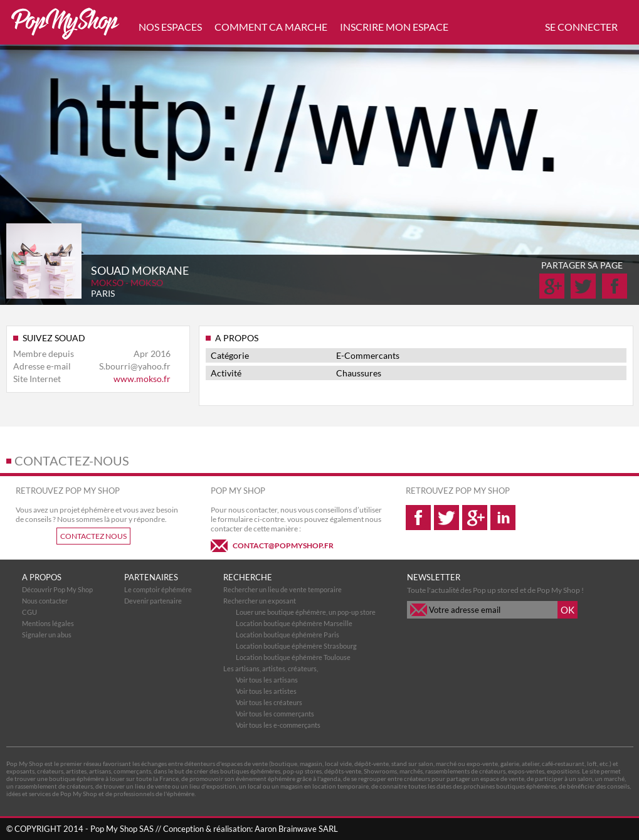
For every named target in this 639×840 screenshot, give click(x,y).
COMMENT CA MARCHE (271, 27)
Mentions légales (48, 623)
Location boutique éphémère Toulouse (293, 657)
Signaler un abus (47, 635)
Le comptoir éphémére (158, 589)
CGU (29, 612)
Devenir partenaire (153, 601)
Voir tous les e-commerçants (278, 725)
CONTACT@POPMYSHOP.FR (283, 545)
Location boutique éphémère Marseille (294, 623)
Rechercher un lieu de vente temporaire (283, 589)
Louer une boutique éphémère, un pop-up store (306, 612)
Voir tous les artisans (267, 680)
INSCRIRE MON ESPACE (394, 27)
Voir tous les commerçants (275, 714)
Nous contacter (45, 601)
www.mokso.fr (142, 379)
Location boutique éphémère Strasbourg (296, 646)
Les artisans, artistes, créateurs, (271, 668)
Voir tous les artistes (266, 691)
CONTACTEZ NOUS (93, 536)
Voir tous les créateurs (269, 702)
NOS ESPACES (170, 27)
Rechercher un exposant (260, 601)
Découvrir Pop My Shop (57, 589)
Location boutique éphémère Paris (288, 635)
